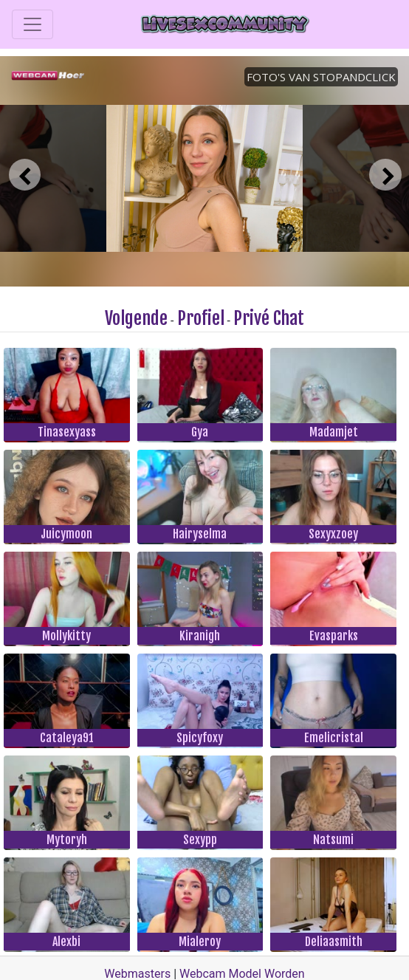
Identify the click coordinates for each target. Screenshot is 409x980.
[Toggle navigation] (32, 24)
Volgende (136, 318)
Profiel (201, 318)
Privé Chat (269, 318)
